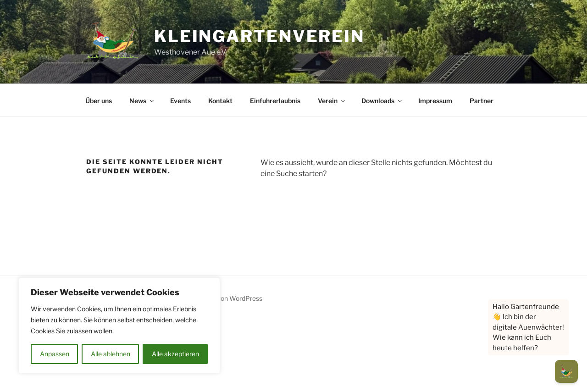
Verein (332, 101)
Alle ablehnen (111, 354)
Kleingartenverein (259, 36)
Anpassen (55, 354)
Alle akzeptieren (175, 354)
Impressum (435, 101)
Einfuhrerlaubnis (275, 101)
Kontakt (220, 101)
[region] (119, 326)
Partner (482, 101)
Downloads (382, 101)
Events (180, 101)
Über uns (99, 101)
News (142, 101)
